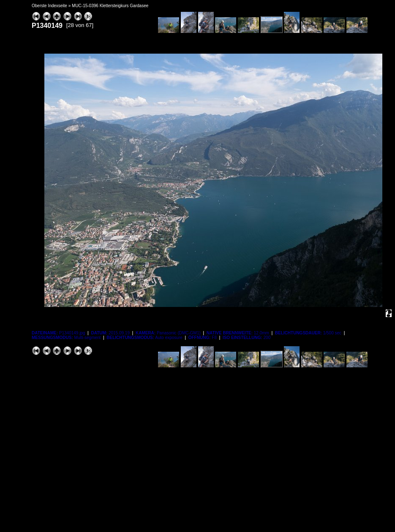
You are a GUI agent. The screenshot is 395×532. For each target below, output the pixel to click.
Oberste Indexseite (49, 6)
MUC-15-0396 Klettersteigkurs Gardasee (110, 6)
